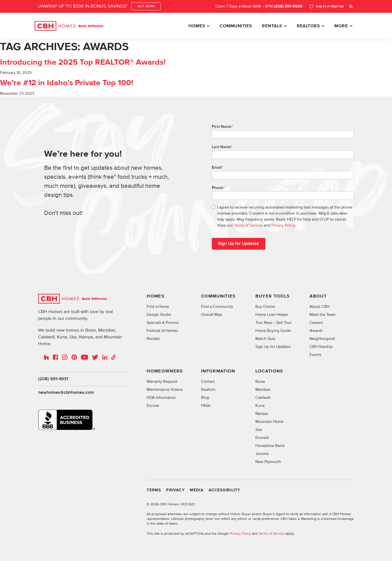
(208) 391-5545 (288, 6)
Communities (236, 26)
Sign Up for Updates (273, 347)
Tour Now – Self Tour (273, 323)
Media (197, 490)
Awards (316, 331)
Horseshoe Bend (270, 446)
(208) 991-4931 (53, 379)
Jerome (262, 454)
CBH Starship (321, 347)
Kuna (260, 406)
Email (217, 167)
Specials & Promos (163, 323)
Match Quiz (265, 339)
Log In (326, 6)
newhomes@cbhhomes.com (66, 393)
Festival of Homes (162, 331)
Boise (260, 382)
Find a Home (158, 307)
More (341, 26)
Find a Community (217, 307)
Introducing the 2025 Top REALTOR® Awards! (83, 62)
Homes (197, 26)
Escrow (153, 406)
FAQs (206, 406)
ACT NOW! (146, 6)
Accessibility (224, 490)
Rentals (272, 26)
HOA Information (161, 398)
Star (259, 430)
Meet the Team (323, 315)
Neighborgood (322, 339)
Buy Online (265, 307)
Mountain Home (269, 422)
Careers (316, 323)
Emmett (262, 438)
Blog (205, 398)
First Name (222, 127)
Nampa (262, 414)
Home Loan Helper (272, 315)
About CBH (319, 307)
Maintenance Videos (165, 390)
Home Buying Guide (273, 331)
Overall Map (212, 315)
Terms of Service (248, 225)
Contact (208, 382)
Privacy (175, 490)
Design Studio (159, 315)
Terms (154, 490)
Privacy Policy (283, 225)
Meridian (263, 390)
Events (315, 355)
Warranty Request (162, 382)
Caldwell (263, 398)
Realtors (308, 26)
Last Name (222, 147)
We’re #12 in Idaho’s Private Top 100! (67, 83)
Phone (218, 188)
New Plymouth (268, 462)
